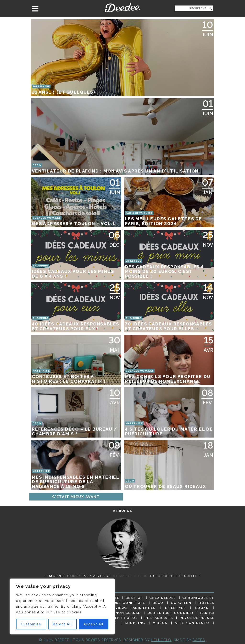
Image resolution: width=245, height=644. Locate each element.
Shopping (135, 623)
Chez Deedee (163, 598)
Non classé (128, 613)
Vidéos (160, 623)
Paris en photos (120, 618)
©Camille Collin (130, 576)
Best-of (134, 598)
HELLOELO (161, 640)
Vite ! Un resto (192, 623)
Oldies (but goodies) (170, 613)
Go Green (181, 603)
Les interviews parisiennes (125, 608)
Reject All (62, 624)
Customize (31, 624)
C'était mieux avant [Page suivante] (76, 497)
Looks (202, 608)
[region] (62, 606)
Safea (199, 640)
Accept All (94, 624)
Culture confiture (124, 603)
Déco (158, 603)
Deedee (122, 7)
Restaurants (159, 618)
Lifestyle (175, 608)
